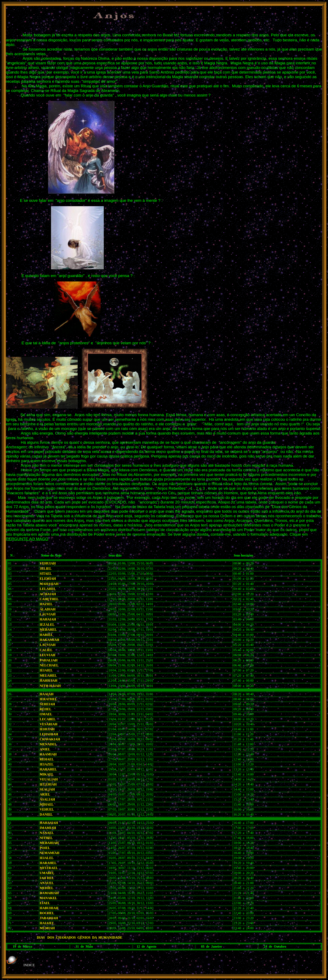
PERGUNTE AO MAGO (27, 539)
